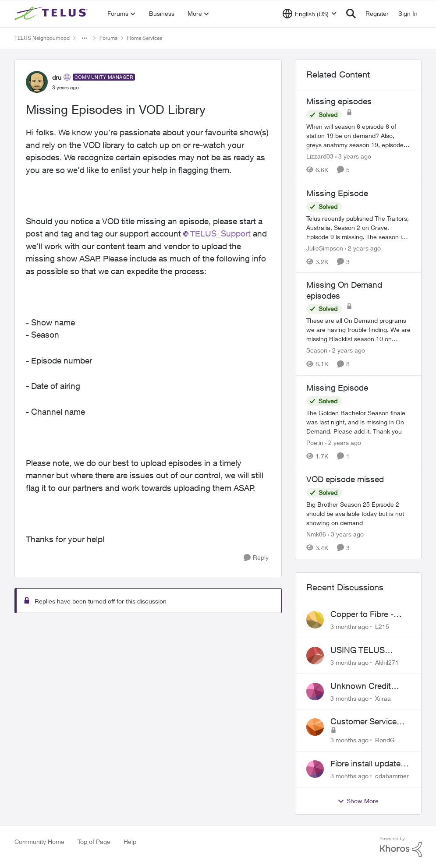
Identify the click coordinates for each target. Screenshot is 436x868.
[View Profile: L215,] (315, 620)
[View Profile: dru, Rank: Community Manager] (37, 82)
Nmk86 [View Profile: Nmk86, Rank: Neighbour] (316, 534)
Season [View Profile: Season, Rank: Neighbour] (317, 351)
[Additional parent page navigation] (85, 38)
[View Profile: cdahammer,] (315, 769)
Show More (358, 801)
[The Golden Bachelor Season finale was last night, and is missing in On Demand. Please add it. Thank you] (358, 422)
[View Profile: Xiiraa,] (315, 692)
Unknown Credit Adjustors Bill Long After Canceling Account (365, 686)
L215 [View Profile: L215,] (382, 626)
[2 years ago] (363, 248)
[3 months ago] (349, 626)
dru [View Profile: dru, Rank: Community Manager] (57, 77)
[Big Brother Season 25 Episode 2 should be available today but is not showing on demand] (358, 513)
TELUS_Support (220, 233)
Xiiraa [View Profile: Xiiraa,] (383, 698)
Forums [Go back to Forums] (108, 38)
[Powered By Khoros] (401, 847)
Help (130, 842)
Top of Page (94, 842)
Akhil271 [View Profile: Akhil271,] (387, 662)
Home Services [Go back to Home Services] (145, 38)
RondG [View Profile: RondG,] (385, 740)
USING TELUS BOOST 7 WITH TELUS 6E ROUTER (368, 650)
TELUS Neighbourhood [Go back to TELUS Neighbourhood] (42, 38)
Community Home (39, 842)
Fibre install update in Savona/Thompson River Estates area (370, 764)
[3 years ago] (353, 156)
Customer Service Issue (363, 722)
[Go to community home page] (52, 14)
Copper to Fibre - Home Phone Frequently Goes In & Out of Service (369, 614)
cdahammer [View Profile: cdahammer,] (392, 776)
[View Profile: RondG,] (315, 727)
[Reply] (256, 558)
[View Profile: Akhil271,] (315, 656)
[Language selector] (310, 14)
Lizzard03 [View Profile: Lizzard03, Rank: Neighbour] (320, 156)
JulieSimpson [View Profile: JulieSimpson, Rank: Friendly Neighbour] (325, 248)
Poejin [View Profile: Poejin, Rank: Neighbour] (315, 442)
